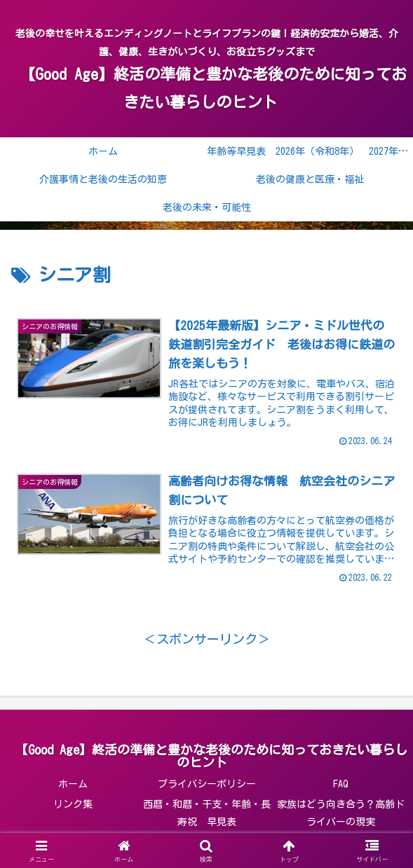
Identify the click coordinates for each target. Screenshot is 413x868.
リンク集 (73, 805)
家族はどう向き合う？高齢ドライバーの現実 (341, 814)
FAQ (341, 785)
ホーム (73, 785)
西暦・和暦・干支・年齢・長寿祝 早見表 (207, 814)
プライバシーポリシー (207, 785)
